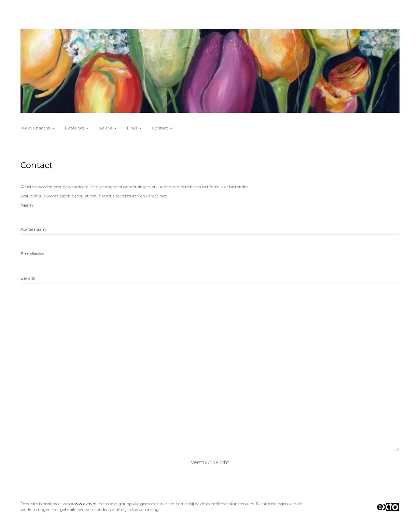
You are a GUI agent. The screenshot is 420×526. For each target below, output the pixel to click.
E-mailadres (32, 254)
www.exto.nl (84, 504)
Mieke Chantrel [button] (38, 128)
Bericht (28, 278)
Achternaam (33, 229)
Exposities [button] (77, 128)
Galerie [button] (108, 128)
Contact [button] (162, 128)
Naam (27, 205)
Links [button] (134, 128)
